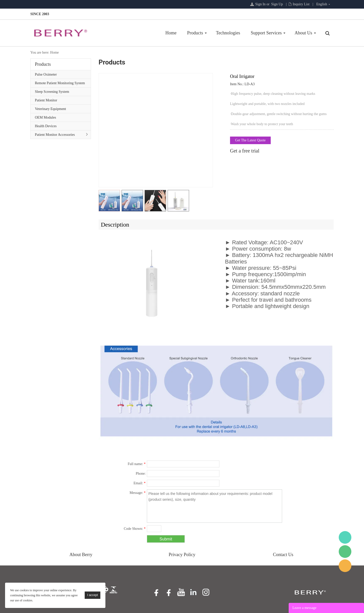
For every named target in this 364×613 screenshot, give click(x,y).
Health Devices (46, 126)
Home (171, 33)
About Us (303, 33)
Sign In (260, 4)
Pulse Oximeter (46, 74)
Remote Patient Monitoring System (60, 83)
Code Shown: (135, 529)
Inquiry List (301, 4)
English (322, 4)
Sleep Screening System (52, 92)
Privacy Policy (182, 555)
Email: (140, 483)
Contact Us (283, 555)
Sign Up (277, 4)
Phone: (141, 474)
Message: (138, 493)
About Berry (81, 555)
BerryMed (345, 537)
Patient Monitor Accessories (55, 135)
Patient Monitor (46, 100)
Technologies (228, 33)
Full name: (137, 464)
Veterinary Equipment (50, 109)
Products (195, 33)
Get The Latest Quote (250, 140)
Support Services (266, 33)
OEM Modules (45, 117)
